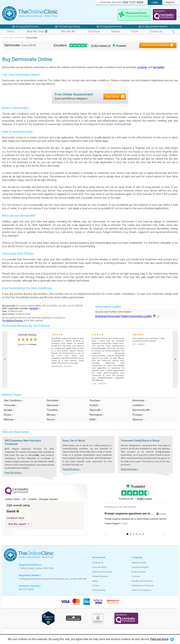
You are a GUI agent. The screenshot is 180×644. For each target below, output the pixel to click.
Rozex (8, 415)
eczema (142, 67)
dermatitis (159, 67)
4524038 (35, 308)
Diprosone (54, 405)
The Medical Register (13, 321)
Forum (135, 32)
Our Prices (94, 32)
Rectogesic (97, 415)
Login (155, 2)
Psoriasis (96, 400)
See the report (17, 524)
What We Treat (37, 32)
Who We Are (68, 32)
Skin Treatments (17, 38)
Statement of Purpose (143, 585)
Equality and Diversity (142, 581)
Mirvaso (52, 415)
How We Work (99, 567)
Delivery (116, 32)
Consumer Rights (140, 567)
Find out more (159, 639)
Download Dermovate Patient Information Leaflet (127, 316)
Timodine (53, 410)
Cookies (136, 576)
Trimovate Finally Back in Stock (140, 441)
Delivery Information (102, 572)
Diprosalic (96, 410)
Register (170, 2)
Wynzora (139, 419)
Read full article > (13, 473)
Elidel (94, 419)
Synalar (9, 410)
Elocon (52, 419)
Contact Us (156, 32)
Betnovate (139, 400)
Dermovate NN (142, 410)
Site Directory (99, 590)
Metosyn (10, 419)
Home (11, 32)
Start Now (112, 97)
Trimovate (11, 405)
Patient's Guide (139, 563)
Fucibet (95, 405)
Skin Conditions (14, 400)
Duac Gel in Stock (74, 441)
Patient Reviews (100, 576)
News (95, 581)
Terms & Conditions (141, 590)
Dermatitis (54, 400)
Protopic (138, 415)
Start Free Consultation (158, 45)
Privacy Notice (139, 572)
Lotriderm (139, 405)
